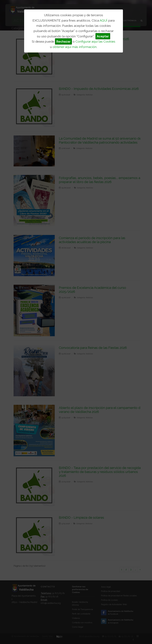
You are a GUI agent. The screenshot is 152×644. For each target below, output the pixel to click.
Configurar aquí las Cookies (95, 41)
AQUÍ (103, 20)
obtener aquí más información (75, 47)
